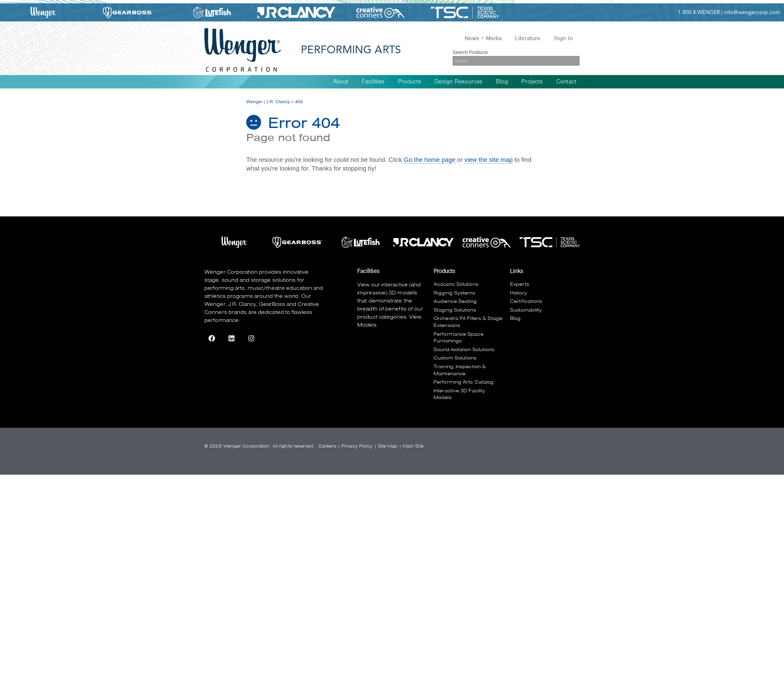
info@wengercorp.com (752, 12)
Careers (327, 446)
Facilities (373, 82)
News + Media (483, 38)
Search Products (470, 52)
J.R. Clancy (242, 304)
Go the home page (430, 160)
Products (410, 82)
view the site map (488, 160)
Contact (566, 82)
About (341, 82)
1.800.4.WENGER (699, 12)
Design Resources (459, 82)
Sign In (563, 38)
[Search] (516, 61)
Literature (528, 38)
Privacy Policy (357, 446)
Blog (502, 82)
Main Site (413, 446)
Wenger (215, 304)
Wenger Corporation (231, 272)
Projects (532, 82)
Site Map (388, 446)
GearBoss (272, 304)
